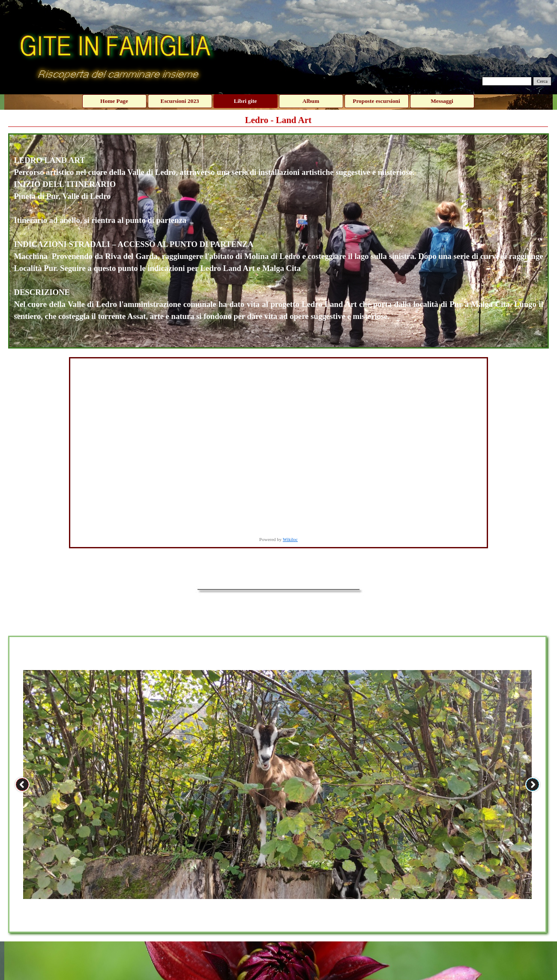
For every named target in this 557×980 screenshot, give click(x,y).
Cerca (542, 81)
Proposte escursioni (376, 101)
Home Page (114, 101)
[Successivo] (533, 785)
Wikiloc (290, 539)
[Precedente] (22, 785)
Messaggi (442, 101)
